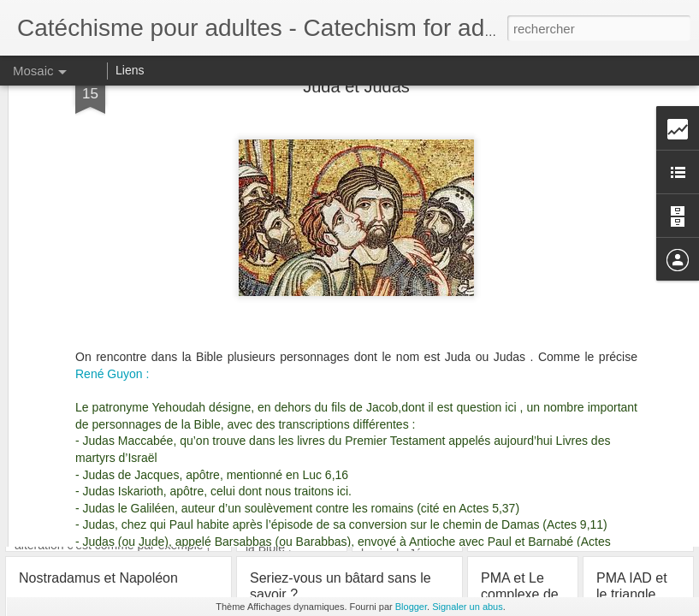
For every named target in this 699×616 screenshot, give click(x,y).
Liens (130, 70)
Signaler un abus (468, 607)
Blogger (411, 607)
